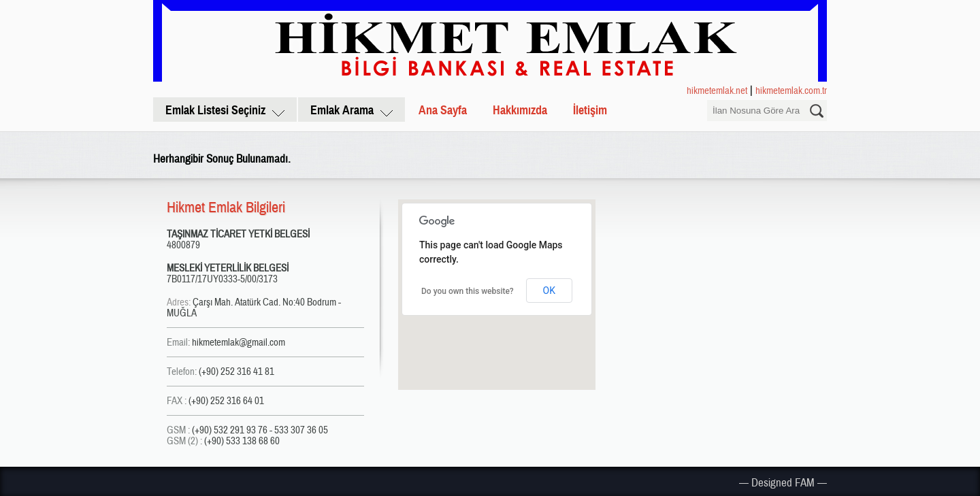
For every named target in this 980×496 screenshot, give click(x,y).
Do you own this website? (468, 291)
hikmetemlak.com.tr (791, 90)
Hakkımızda (520, 110)
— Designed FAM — (783, 482)
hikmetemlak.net (717, 90)
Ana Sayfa (443, 110)
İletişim (590, 110)
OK (549, 291)
